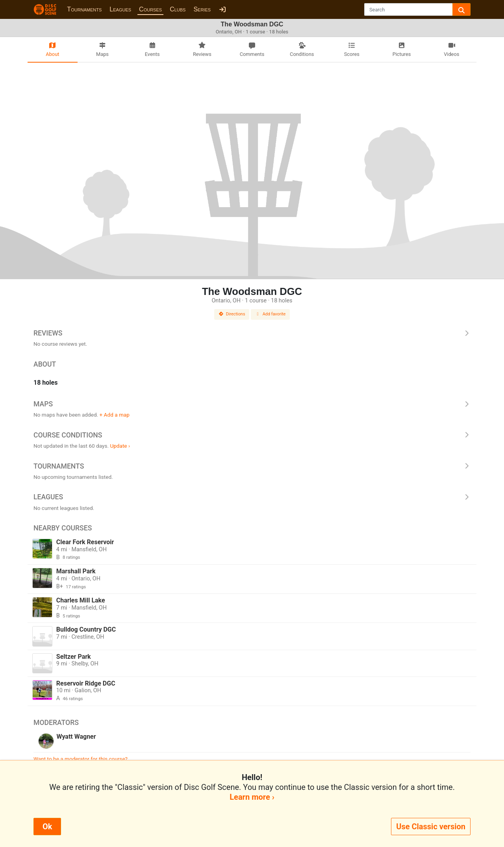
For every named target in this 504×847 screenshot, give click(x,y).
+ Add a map (115, 415)
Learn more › (252, 797)
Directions (232, 314)
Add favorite (271, 314)
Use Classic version (431, 827)
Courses (150, 9)
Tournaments (84, 9)
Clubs (178, 9)
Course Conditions (252, 435)
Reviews (252, 333)
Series (202, 9)
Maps (252, 404)
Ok (47, 827)
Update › (120, 446)
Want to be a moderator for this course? (81, 759)
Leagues (120, 9)
